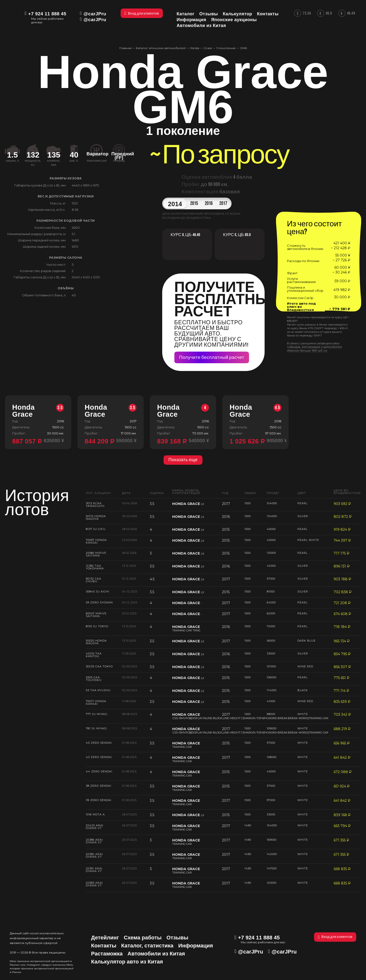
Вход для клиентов (335, 937)
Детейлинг (105, 938)
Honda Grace (38, 411)
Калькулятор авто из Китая (127, 962)
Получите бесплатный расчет (212, 358)
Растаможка (107, 954)
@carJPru (95, 14)
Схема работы (143, 938)
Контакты (104, 946)
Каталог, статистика (147, 946)
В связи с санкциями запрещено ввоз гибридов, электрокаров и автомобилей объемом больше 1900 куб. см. (314, 347)
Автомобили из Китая (156, 954)
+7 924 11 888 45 (47, 14)
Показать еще (183, 460)
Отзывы (177, 938)
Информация (196, 946)
